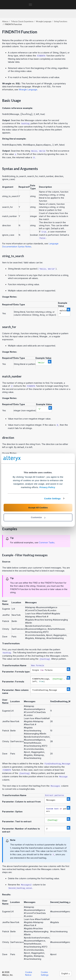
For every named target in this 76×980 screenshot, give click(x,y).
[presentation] (26, 114)
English (66, 973)
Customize (38, 517)
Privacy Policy (47, 487)
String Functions (61, 21)
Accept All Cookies (38, 508)
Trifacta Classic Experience (22, 21)
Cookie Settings (52, 498)
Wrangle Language (44, 21)
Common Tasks (47, 542)
